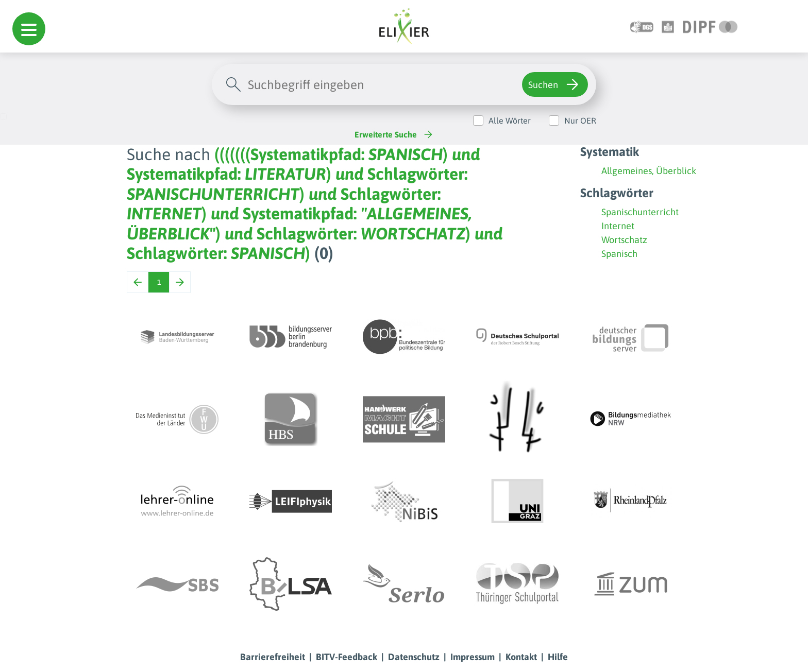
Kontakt (521, 657)
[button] (29, 29)
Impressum (473, 657)
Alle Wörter (510, 120)
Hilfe (558, 657)
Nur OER (580, 120)
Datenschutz (414, 657)
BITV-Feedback (347, 657)
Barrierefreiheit (273, 657)
